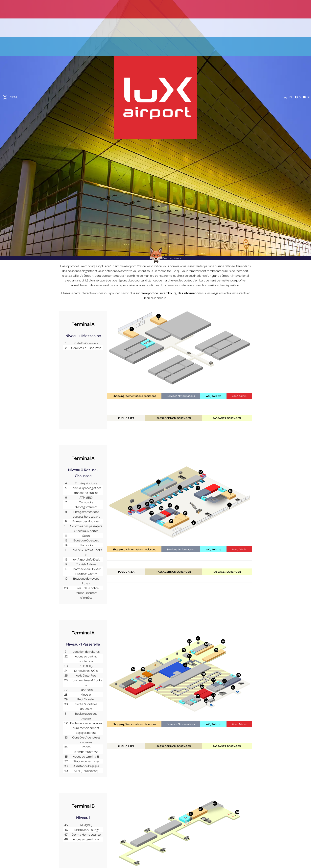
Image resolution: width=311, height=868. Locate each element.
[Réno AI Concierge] (156, 232)
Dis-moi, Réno (164, 235)
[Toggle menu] (10, 85)
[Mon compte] (285, 85)
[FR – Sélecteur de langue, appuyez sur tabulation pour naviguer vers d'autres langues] (291, 85)
